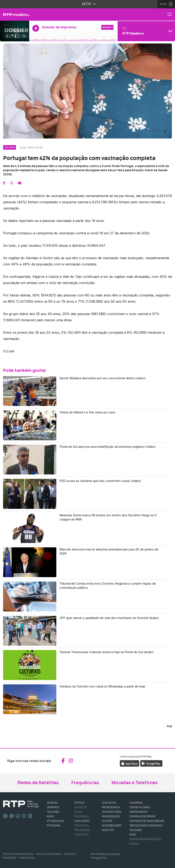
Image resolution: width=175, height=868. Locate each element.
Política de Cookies (49, 854)
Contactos (81, 835)
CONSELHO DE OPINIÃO (142, 816)
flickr (30, 816)
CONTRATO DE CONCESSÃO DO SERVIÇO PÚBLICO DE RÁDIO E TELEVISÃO (147, 825)
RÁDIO (50, 816)
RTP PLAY (80, 803)
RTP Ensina (54, 825)
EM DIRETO (81, 807)
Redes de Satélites (38, 783)
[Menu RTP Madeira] (171, 15)
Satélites (108, 830)
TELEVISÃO (53, 812)
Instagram (18, 816)
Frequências (85, 783)
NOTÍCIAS (52, 803)
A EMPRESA (136, 803)
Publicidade (27, 858)
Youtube (24, 816)
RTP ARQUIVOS (55, 821)
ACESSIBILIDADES (112, 825)
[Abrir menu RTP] (87, 4)
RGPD (133, 835)
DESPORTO (53, 807)
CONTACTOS (109, 803)
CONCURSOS (82, 821)
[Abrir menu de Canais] (146, 31)
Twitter (12, 816)
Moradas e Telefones (135, 783)
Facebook (5, 816)
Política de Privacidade (18, 854)
